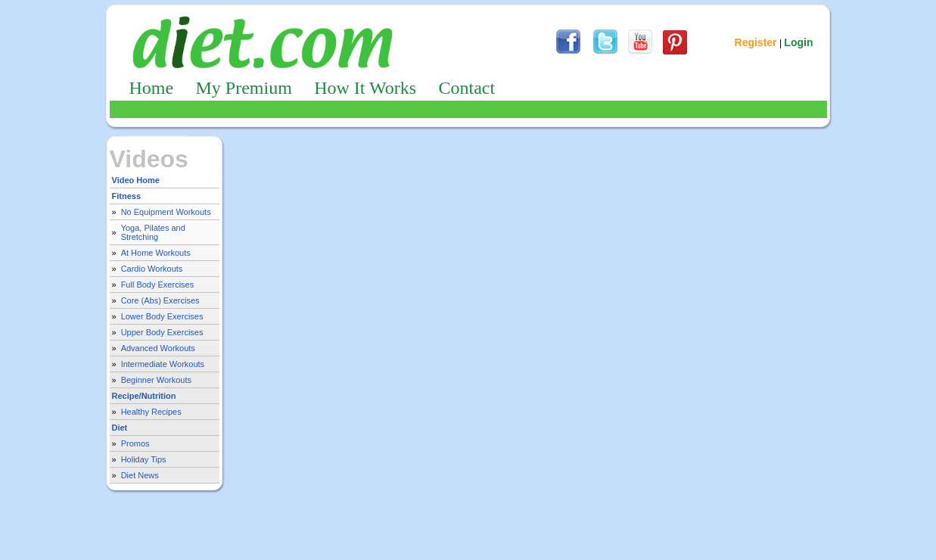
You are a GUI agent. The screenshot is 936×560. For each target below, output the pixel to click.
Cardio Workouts (152, 269)
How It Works (365, 88)
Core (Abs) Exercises (160, 300)
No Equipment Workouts (166, 212)
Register (756, 42)
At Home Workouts (156, 253)
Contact (466, 88)
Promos (135, 443)
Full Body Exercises (158, 285)
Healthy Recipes (151, 412)
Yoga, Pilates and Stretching (153, 232)
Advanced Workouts (158, 348)
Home (152, 88)
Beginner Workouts (156, 380)
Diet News (140, 475)
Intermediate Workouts (163, 364)
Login (798, 42)
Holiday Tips (144, 459)
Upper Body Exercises (162, 332)
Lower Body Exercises (162, 316)
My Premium (244, 88)
